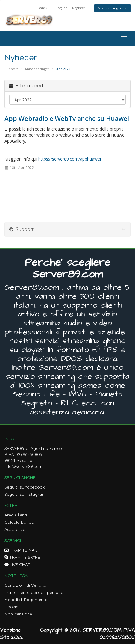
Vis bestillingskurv (112, 8)
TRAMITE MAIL (21, 550)
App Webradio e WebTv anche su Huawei (67, 119)
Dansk (44, 8)
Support (11, 69)
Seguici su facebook (25, 487)
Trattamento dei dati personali (35, 592)
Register (79, 8)
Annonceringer (37, 69)
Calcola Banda (19, 522)
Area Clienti (16, 515)
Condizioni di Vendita (25, 585)
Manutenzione (18, 614)
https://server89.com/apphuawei (70, 159)
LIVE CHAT (17, 564)
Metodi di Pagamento (26, 600)
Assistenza (15, 529)
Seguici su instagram (25, 494)
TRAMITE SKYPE (22, 557)
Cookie (11, 607)
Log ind (62, 8)
